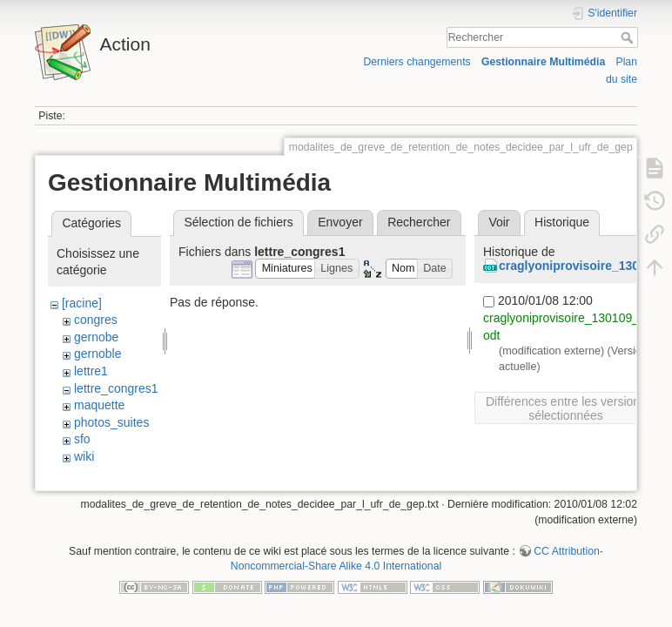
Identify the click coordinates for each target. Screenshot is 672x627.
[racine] (82, 303)
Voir (499, 222)
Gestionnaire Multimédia (543, 62)
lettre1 (91, 371)
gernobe (96, 337)
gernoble (98, 354)
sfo (82, 439)
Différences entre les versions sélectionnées (566, 408)
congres (96, 320)
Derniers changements (417, 62)
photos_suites (111, 422)
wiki (84, 456)
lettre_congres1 (116, 388)
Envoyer (340, 222)
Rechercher (629, 37)
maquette (99, 405)
